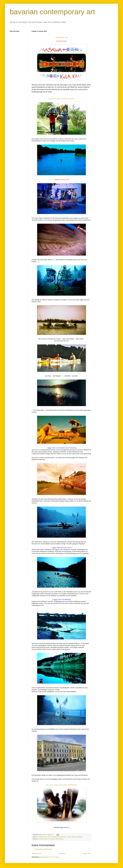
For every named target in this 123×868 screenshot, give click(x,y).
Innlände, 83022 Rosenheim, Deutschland (51, 839)
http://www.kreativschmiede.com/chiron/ (62, 99)
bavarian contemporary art (52, 12)
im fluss (48, 837)
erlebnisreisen (41, 837)
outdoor (74, 837)
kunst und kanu (62, 837)
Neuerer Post (37, 854)
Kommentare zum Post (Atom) (49, 857)
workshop (80, 837)
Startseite (62, 854)
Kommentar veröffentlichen (43, 849)
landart (69, 837)
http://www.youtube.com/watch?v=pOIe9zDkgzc (61, 785)
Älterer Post (87, 854)
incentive (54, 837)
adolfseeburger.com (61, 37)
